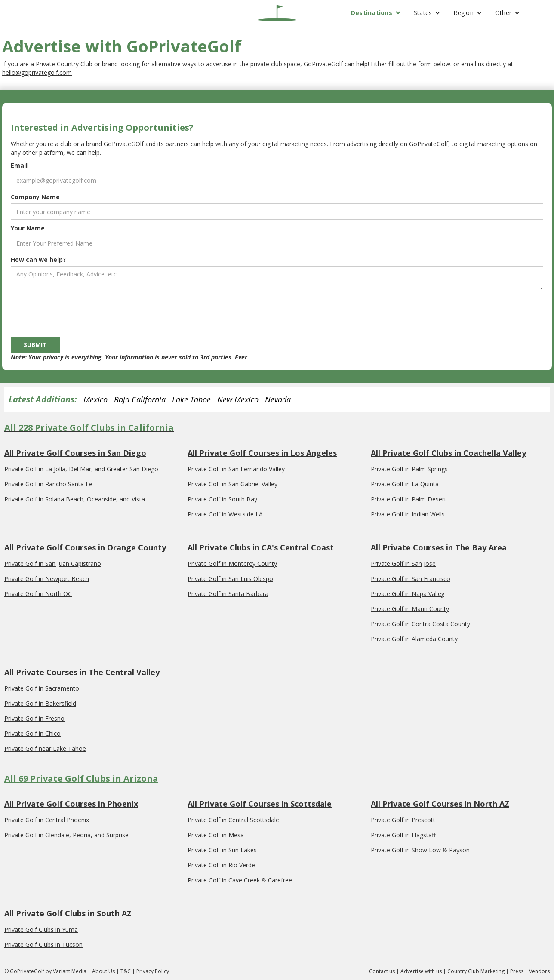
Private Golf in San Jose (403, 564)
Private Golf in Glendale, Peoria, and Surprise (66, 835)
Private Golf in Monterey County (232, 564)
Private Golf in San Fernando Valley (236, 469)
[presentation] (76, 312)
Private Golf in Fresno (34, 718)
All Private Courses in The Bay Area (439, 547)
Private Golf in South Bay (222, 499)
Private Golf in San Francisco (411, 579)
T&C (126, 971)
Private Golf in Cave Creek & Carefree (240, 880)
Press (517, 971)
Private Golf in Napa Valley (408, 594)
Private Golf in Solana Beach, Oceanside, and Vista (75, 499)
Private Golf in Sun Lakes (222, 850)
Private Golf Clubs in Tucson (43, 945)
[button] (376, 13)
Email (19, 165)
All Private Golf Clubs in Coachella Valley (448, 453)
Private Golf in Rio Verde (221, 865)
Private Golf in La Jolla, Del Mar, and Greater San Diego (81, 469)
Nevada (278, 399)
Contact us (382, 971)
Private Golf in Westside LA (225, 514)
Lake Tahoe (191, 399)
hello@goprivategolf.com (37, 72)
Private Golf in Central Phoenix (47, 820)
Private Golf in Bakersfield (40, 703)
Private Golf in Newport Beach (47, 579)
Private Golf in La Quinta (405, 484)
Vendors (539, 971)
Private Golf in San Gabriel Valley (232, 484)
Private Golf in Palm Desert (409, 499)
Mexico (95, 399)
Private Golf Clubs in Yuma (41, 929)
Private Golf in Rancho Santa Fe (48, 484)
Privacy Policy (153, 971)
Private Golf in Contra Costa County (420, 624)
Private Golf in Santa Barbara (228, 594)
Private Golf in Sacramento (42, 688)
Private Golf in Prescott (403, 820)
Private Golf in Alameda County (414, 639)
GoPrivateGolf (27, 971)
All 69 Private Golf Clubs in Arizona (81, 779)
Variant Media (70, 971)
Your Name (28, 228)
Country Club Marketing (476, 971)
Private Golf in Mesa (216, 835)
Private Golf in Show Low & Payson (420, 850)
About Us (103, 971)
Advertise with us (421, 971)
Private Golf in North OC (38, 594)
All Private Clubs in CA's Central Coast (261, 547)
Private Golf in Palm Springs (409, 469)
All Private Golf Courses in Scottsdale (260, 804)
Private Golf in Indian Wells (408, 514)
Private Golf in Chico (32, 733)
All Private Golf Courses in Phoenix (71, 804)
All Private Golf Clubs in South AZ (68, 913)
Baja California (140, 399)
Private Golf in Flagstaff (403, 835)
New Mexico (238, 399)
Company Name (35, 197)
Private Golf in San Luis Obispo (230, 579)
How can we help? (38, 260)
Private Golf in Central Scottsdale (233, 820)
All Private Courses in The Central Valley (82, 672)
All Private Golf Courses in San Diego (75, 453)
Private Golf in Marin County (410, 609)
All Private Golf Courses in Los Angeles (262, 453)
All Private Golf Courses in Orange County (85, 547)
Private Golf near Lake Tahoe (45, 748)
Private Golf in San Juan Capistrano (53, 564)
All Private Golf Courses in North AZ (440, 804)
